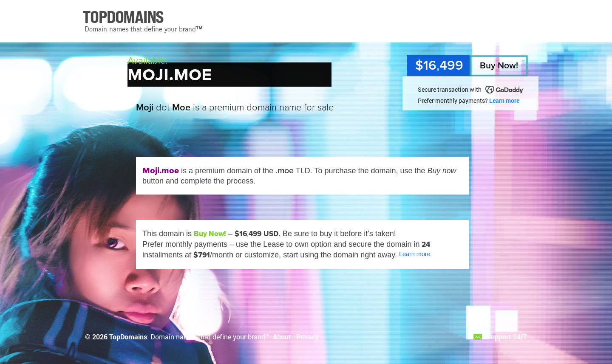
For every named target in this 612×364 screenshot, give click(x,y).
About (282, 337)
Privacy (307, 337)
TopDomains (128, 337)
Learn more (504, 100)
